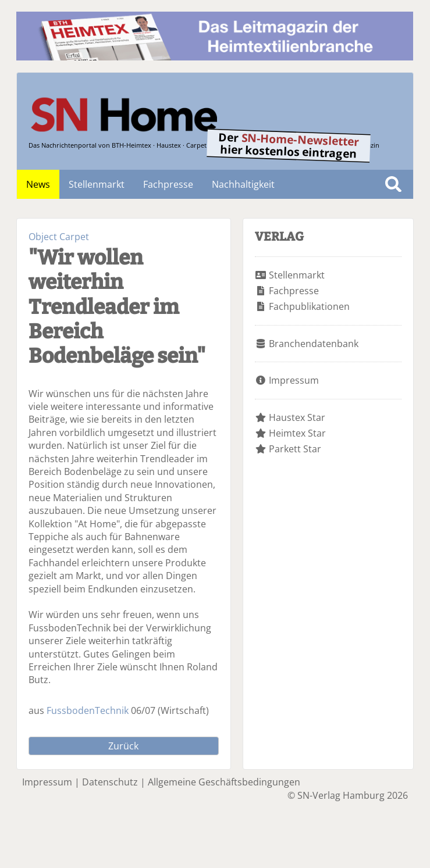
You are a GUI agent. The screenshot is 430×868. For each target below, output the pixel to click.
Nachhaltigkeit (243, 184)
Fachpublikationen (309, 306)
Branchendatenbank (314, 344)
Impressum (294, 380)
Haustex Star (297, 417)
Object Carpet (59, 237)
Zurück (123, 746)
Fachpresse (168, 184)
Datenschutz (110, 782)
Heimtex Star (297, 433)
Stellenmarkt (97, 184)
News (38, 184)
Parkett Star (295, 449)
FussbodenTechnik (88, 710)
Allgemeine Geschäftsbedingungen (224, 782)
